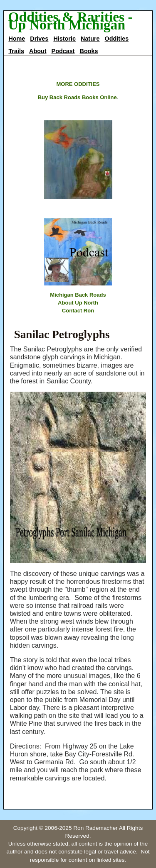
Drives (39, 39)
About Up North (78, 303)
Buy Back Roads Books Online (77, 97)
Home (17, 39)
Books (89, 51)
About (38, 51)
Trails (16, 51)
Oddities (117, 39)
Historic (64, 39)
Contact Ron (78, 311)
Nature (90, 39)
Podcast (63, 51)
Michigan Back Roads (78, 295)
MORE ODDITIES (78, 84)
